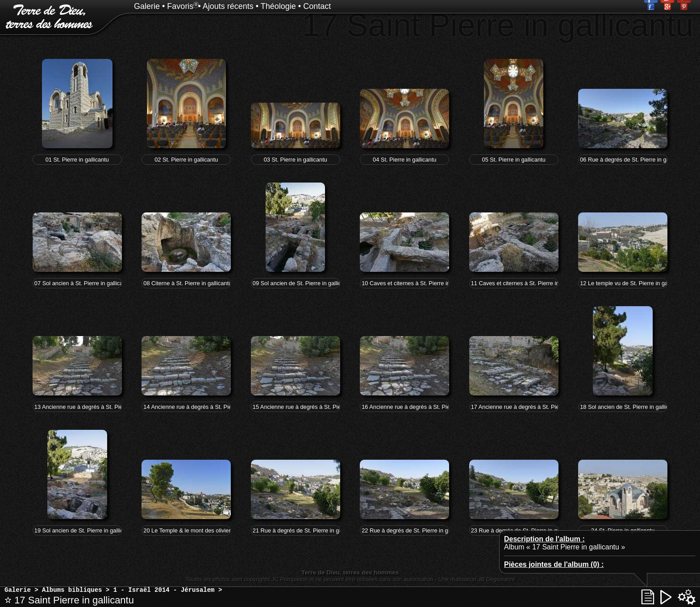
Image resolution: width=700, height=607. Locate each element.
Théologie (278, 6)
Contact (317, 6)
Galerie (147, 6)
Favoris (180, 6)
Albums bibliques (72, 590)
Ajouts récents (228, 6)
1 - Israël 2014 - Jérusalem (164, 590)
